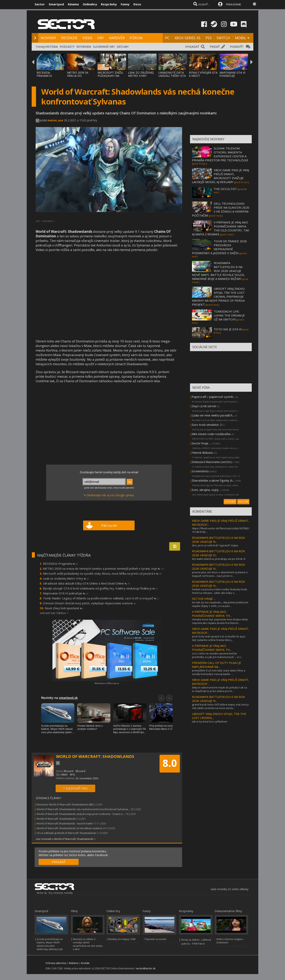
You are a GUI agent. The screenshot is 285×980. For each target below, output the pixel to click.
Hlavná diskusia (202, 452)
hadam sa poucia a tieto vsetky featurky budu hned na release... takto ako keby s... (220, 591)
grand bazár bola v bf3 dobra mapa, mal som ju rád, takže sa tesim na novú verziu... (220, 706)
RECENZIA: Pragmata (60, 564)
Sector (40, 4)
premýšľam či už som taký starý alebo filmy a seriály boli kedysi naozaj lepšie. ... (219, 672)
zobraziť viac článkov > (54, 613)
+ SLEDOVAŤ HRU (75, 788)
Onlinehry (90, 4)
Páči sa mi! (109, 526)
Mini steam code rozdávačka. (211, 434)
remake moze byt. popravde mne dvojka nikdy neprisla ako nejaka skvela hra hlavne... (220, 621)
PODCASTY (67, 47)
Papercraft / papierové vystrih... (213, 397)
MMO (65, 775)
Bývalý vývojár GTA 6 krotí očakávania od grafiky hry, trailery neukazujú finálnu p (100, 588)
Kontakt (85, 963)
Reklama (74, 963)
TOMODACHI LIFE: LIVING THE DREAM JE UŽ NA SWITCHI (229, 315)
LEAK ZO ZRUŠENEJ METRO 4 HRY (141, 74)
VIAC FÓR (243, 502)
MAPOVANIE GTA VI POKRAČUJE (232, 74)
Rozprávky (109, 4)
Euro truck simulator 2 (207, 425)
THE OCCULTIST (225, 189)
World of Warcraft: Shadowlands (56, 819)
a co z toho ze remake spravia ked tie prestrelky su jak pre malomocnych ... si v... (217, 655)
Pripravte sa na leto (156, 939)
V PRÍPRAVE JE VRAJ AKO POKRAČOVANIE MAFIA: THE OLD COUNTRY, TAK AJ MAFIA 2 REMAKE (221, 228)
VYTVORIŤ (230, 502)
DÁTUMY (123, 47)
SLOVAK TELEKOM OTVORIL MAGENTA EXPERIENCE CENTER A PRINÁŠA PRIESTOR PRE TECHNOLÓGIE (220, 154)
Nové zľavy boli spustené (64, 608)
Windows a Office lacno (107, 683)
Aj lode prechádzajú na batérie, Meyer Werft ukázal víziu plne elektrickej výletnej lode (50, 944)
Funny (125, 4)
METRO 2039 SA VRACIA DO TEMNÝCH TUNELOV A (81, 77)
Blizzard (69, 771)
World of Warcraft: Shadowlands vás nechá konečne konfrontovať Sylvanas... (83, 809)
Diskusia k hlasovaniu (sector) (212, 462)
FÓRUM (136, 38)
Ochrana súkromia (56, 963)
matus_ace (55, 120)
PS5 (209, 38)
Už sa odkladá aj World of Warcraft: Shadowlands (66, 833)
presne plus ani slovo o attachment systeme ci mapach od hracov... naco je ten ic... (220, 574)
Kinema (73, 4)
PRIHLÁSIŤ (59, 862)
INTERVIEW (84, 47)
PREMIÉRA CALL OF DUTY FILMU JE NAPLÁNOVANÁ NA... (217, 665)
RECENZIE (69, 38)
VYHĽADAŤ (192, 47)
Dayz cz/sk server (204, 406)
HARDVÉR (117, 38)
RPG (72, 775)
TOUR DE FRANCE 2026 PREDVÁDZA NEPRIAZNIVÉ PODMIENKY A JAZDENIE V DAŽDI (219, 247)
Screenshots (200, 471)
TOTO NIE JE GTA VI (228, 329)
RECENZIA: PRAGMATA (44, 74)
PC (167, 38)
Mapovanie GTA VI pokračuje (66, 593)
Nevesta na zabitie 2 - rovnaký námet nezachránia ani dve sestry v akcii (88, 944)
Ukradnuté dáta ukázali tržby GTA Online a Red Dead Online (86, 583)
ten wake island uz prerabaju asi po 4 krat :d (219, 559)
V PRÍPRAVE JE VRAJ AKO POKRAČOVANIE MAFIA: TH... (212, 614)
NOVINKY (48, 38)
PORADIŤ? (237, 47)
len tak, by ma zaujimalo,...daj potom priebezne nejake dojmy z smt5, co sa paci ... (220, 604)
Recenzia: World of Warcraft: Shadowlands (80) (65, 804)
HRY (101, 38)
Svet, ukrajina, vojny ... (207, 490)
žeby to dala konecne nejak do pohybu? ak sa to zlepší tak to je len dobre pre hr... (219, 689)
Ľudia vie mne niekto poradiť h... (213, 415)
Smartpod (56, 4)
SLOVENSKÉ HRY (104, 47)
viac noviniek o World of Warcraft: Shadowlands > (66, 839)
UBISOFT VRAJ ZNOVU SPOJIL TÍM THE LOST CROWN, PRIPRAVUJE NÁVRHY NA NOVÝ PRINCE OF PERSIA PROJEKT (218, 297)
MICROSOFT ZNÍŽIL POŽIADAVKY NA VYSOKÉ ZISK (110, 76)
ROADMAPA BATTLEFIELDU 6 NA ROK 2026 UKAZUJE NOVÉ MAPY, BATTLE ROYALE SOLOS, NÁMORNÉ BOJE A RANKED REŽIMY (218, 271)
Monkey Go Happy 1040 (122, 939)
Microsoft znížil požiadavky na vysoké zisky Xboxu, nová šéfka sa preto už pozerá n (102, 573)
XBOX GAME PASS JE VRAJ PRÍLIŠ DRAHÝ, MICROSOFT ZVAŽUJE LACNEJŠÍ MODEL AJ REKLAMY (220, 176)
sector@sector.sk (146, 968)
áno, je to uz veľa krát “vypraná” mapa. (215, 545)
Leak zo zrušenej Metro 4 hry (66, 578)
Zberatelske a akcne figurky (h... (213, 480)
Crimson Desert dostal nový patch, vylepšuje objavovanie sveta (89, 603)
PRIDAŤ (215, 47)
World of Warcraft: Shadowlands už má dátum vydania (69, 828)
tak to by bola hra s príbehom (210, 721)
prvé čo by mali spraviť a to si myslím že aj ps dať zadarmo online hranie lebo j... (219, 638)
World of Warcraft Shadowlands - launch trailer (65, 823)
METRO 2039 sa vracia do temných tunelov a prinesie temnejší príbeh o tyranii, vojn (104, 568)
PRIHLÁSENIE (234, 4)
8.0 (170, 763)
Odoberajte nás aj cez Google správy (110, 495)
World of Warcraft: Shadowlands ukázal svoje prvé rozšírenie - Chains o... (81, 814)
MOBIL (241, 38)
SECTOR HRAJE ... (204, 599)
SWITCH (223, 38)
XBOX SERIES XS (187, 38)
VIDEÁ (87, 38)
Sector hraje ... (201, 443)
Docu (137, 4)
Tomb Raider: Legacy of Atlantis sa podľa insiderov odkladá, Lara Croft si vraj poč (101, 598)
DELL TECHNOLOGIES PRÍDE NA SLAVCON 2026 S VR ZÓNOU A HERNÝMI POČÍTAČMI (221, 209)
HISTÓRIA (51, 47)
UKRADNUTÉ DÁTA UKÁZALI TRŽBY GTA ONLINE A (172, 76)
